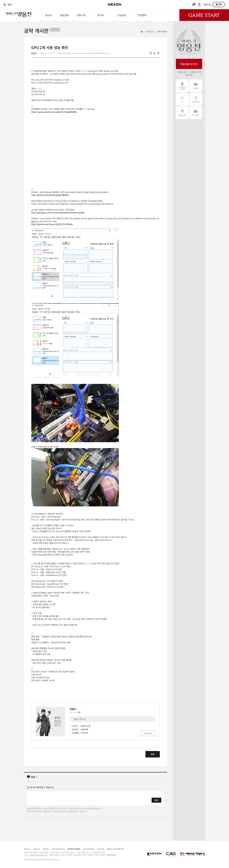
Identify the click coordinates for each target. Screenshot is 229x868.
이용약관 (46, 849)
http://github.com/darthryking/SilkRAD (50, 195)
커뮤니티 (150, 32)
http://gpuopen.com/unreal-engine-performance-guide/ (58, 212)
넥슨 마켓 (196, 113)
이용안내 (56, 30)
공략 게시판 (162, 32)
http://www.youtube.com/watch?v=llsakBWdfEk (54, 112)
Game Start (204, 15)
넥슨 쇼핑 (182, 113)
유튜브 (196, 86)
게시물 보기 (148, 733)
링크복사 (151, 53)
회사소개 (27, 849)
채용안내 (36, 849)
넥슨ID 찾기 (182, 72)
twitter (158, 53)
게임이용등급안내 (58, 849)
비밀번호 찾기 (195, 72)
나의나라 (84, 729)
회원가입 (207, 5)
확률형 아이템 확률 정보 (115, 849)
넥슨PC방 (100, 849)
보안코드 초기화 (182, 86)
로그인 (219, 5)
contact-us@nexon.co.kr (39, 855)
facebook (155, 53)
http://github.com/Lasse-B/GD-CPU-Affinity (52, 224)
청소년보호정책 (89, 849)
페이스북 (196, 99)
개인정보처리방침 (74, 849)
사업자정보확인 (111, 855)
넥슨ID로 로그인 (189, 64)
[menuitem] (49, 15)
